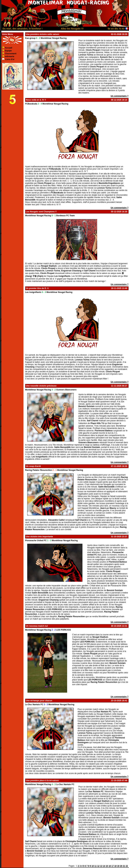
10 (93, 866)
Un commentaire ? (120, 96)
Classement (11, 54)
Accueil (9, 48)
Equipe (8, 51)
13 (101, 866)
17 (113, 866)
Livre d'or (10, 59)
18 (115, 866)
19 (118, 866)
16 (110, 866)
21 (124, 866)
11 (96, 866)
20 (121, 866)
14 (104, 866)
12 (98, 866)
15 (107, 866)
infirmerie (10, 56)
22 (127, 866)
